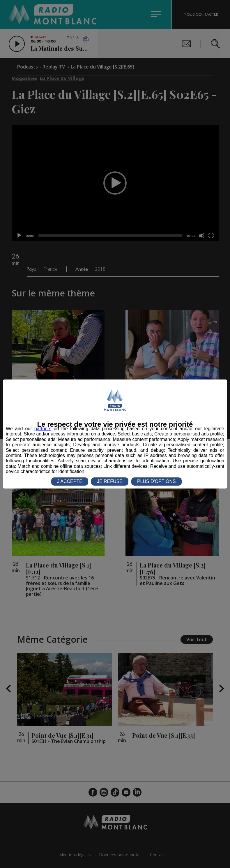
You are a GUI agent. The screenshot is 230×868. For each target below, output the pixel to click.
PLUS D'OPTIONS (156, 481)
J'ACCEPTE (70, 481)
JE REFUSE (110, 481)
